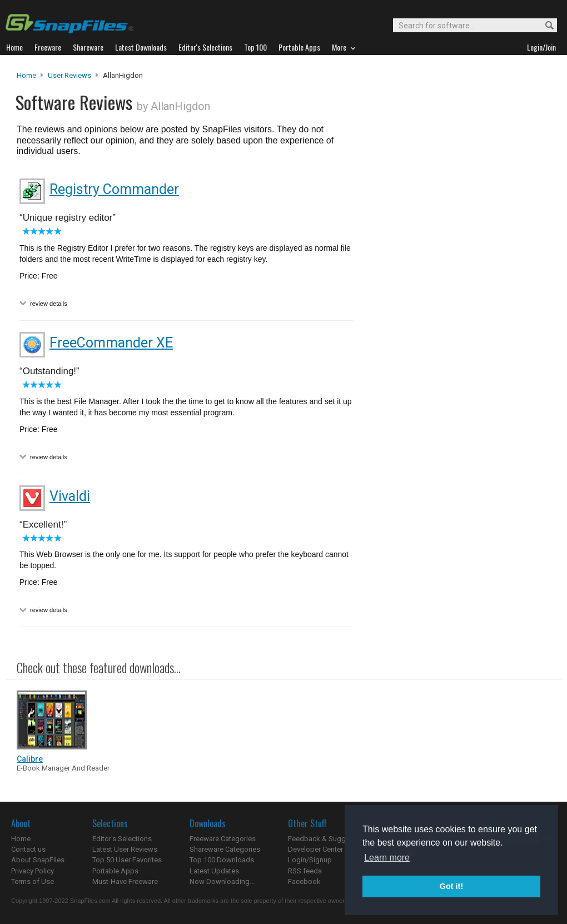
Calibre (30, 759)
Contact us (28, 849)
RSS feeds (305, 871)
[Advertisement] (425, 296)
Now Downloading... (222, 881)
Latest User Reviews (125, 849)
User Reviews (69, 75)
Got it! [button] (451, 886)
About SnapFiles (38, 860)
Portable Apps (115, 871)
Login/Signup (310, 860)
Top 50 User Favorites (127, 860)
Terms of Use (33, 881)
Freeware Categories (223, 839)
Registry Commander (114, 189)
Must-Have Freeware (125, 881)
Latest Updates (214, 871)
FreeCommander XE (111, 343)
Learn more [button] (387, 858)
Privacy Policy (33, 871)
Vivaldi (70, 496)
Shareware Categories (225, 849)
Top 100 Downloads (222, 860)
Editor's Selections (122, 839)
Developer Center (315, 849)
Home (26, 75)
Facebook (304, 881)
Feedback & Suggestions (329, 839)
